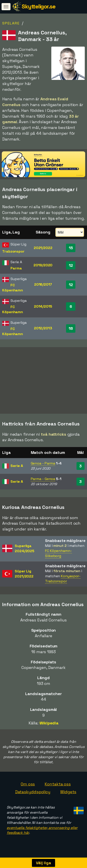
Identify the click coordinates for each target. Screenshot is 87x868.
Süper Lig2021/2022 (24, 577)
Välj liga (43, 863)
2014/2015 (43, 306)
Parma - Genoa (43, 482)
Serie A (17, 469)
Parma (16, 268)
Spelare (11, 23)
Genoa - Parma (43, 466)
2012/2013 (43, 328)
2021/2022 (43, 248)
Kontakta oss (58, 787)
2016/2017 (43, 284)
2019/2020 (43, 265)
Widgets (68, 795)
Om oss (28, 787)
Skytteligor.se (38, 6)
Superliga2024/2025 (25, 552)
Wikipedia (49, 726)
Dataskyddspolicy (33, 795)
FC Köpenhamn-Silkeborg (58, 557)
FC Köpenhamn (13, 288)
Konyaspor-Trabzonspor (63, 582)
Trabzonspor (13, 251)
